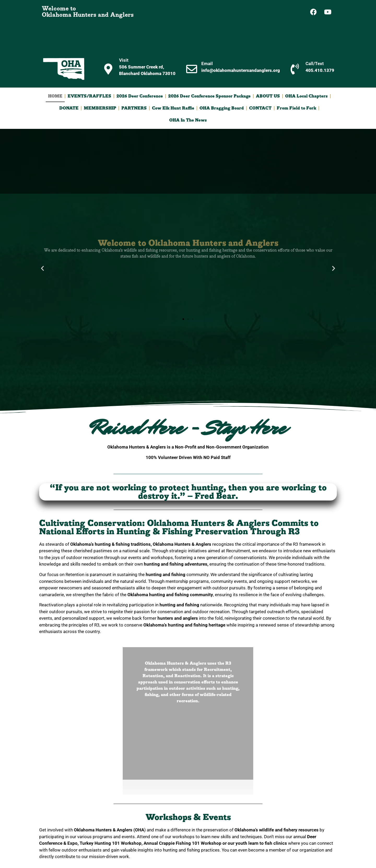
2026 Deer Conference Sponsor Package (209, 96)
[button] (42, 268)
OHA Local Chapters (306, 96)
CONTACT (260, 108)
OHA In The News (188, 120)
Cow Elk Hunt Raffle (173, 108)
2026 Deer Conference (140, 96)
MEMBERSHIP (100, 108)
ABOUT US (268, 96)
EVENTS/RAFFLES (89, 96)
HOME (55, 96)
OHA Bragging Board (222, 108)
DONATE (69, 108)
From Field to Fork (296, 108)
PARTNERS (134, 108)
